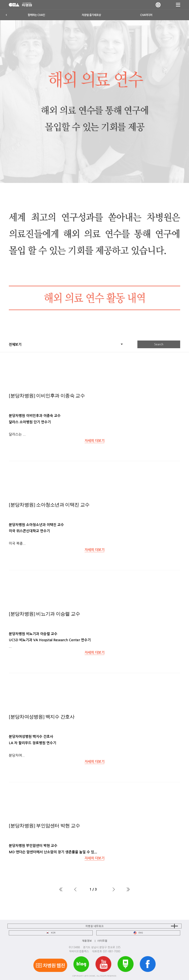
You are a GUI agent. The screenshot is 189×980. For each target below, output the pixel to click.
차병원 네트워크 (94, 926)
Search (159, 344)
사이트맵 (102, 941)
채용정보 (87, 941)
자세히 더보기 (94, 441)
